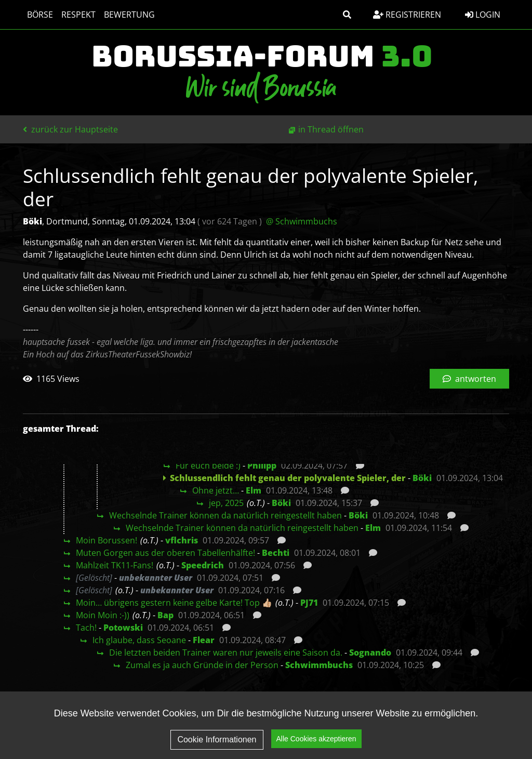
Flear (204, 640)
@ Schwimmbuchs (302, 221)
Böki (422, 478)
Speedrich (203, 565)
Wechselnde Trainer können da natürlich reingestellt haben (225, 515)
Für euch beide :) (208, 465)
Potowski (123, 628)
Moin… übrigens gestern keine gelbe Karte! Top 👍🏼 (174, 603)
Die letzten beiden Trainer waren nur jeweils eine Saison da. (226, 653)
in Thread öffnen (331, 129)
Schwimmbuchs (319, 665)
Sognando (370, 653)
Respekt (78, 15)
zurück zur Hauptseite (70, 129)
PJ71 (309, 603)
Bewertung (129, 15)
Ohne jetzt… (216, 490)
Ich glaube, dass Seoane (139, 640)
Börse (40, 15)
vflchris (182, 540)
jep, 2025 (226, 503)
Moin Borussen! (107, 540)
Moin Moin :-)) (103, 615)
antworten (469, 379)
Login (483, 15)
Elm (254, 490)
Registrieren (407, 15)
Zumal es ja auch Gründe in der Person (202, 665)
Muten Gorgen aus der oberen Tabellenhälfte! (165, 553)
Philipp (262, 465)
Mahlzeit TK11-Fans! (115, 565)
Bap (165, 615)
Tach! (86, 628)
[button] (347, 15)
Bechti (276, 553)
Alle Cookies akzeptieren (316, 748)
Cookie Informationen (217, 748)
